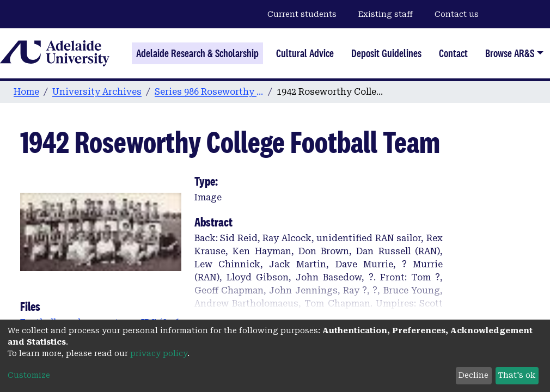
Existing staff (386, 14)
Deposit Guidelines (386, 53)
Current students (302, 14)
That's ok (517, 375)
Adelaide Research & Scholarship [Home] (197, 53)
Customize (29, 375)
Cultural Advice (305, 53)
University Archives (97, 92)
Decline (473, 375)
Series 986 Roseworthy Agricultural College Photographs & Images (209, 92)
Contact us (457, 14)
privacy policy (159, 353)
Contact (453, 53)
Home (26, 92)
